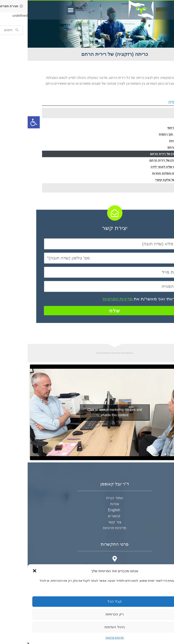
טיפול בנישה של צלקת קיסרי (146, 180)
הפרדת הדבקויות (153, 141)
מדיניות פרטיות (87, 638)
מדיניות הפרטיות (90, 299)
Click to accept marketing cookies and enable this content (87, 412)
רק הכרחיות (87, 614)
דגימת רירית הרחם (152, 147)
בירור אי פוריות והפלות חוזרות (144, 173)
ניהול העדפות (87, 627)
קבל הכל (87, 601)
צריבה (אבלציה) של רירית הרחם (143, 160)
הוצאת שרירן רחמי (152, 128)
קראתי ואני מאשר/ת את (113, 299)
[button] (7, 571)
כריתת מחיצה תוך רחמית (148, 134)
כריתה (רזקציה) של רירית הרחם (143, 154)
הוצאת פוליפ (156, 121)
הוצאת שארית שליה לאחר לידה (143, 167)
